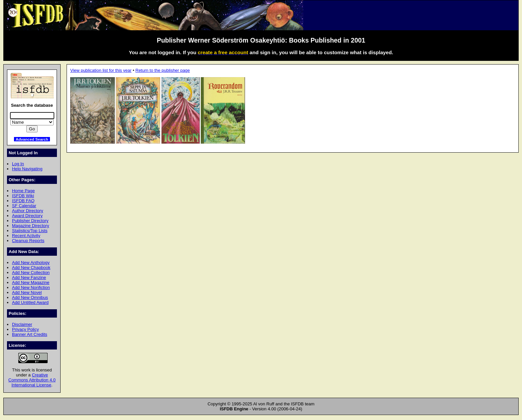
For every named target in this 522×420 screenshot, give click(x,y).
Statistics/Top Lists (30, 231)
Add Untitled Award (30, 302)
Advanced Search (32, 139)
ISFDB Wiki (23, 196)
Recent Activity (26, 236)
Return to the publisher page (163, 70)
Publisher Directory (30, 221)
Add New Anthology (31, 263)
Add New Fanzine (29, 278)
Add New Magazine (31, 282)
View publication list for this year (101, 70)
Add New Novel (27, 292)
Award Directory (27, 216)
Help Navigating (27, 169)
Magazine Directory (31, 226)
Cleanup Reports (28, 241)
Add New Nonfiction (31, 287)
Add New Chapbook (31, 268)
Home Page (23, 191)
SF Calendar (24, 206)
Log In (18, 164)
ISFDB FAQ (23, 201)
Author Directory (28, 211)
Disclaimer (22, 324)
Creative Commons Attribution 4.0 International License (32, 380)
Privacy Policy (25, 329)
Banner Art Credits (30, 334)
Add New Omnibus (30, 297)
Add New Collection (31, 273)
